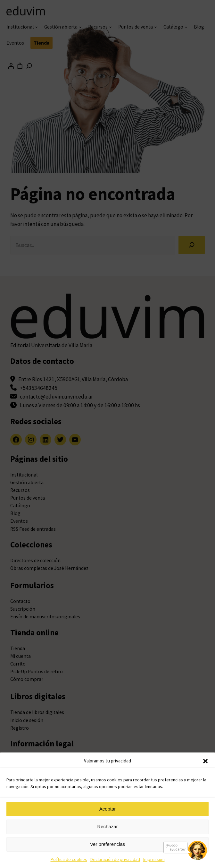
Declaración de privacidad (115, 859)
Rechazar (107, 826)
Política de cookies (69, 859)
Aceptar (108, 809)
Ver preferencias (107, 844)
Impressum (154, 859)
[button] (205, 761)
